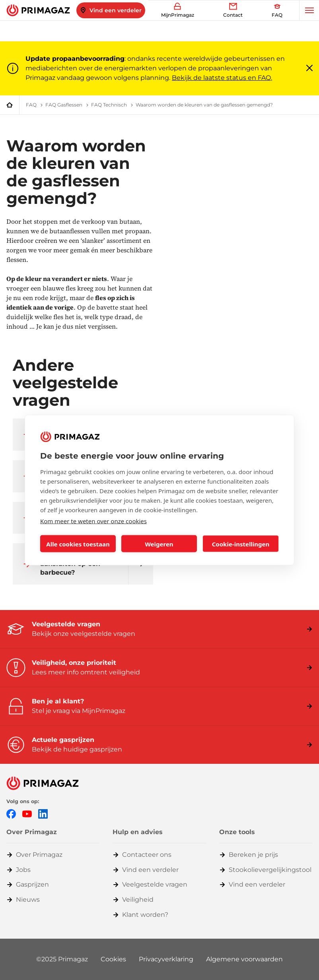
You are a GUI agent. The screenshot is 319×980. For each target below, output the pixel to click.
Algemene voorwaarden (244, 959)
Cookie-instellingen (241, 544)
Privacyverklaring (166, 959)
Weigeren (159, 544)
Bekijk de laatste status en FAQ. (222, 78)
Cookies (113, 959)
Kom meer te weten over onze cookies (93, 521)
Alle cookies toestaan (78, 544)
